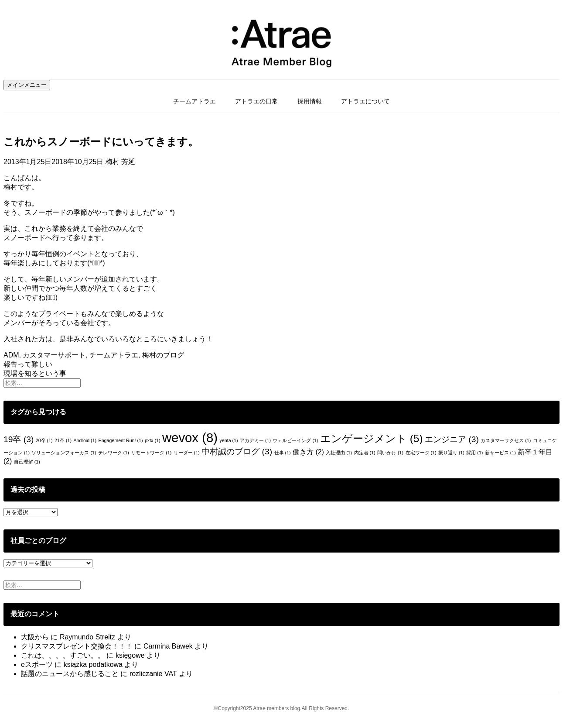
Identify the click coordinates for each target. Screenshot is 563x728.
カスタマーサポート (54, 355)
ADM (11, 355)
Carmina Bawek (168, 646)
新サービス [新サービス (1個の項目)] (500, 453)
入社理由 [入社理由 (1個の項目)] (339, 453)
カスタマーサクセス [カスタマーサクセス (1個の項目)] (506, 440)
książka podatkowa (93, 664)
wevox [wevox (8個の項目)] (190, 438)
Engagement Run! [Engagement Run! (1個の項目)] (121, 440)
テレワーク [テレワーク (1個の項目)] (114, 453)
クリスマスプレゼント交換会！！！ (77, 646)
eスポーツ (37, 664)
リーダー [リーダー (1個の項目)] (187, 453)
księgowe (130, 655)
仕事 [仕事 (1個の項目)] (283, 453)
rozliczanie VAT (153, 674)
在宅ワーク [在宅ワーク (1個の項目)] (421, 453)
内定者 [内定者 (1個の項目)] (365, 453)
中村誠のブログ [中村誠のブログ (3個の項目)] (237, 452)
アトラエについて (365, 101)
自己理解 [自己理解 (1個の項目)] (27, 462)
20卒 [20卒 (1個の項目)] (44, 440)
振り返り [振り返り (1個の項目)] (451, 453)
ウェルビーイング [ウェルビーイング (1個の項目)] (295, 440)
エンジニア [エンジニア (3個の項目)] (452, 439)
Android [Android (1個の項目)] (85, 440)
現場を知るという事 (35, 373)
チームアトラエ (194, 101)
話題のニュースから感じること (70, 674)
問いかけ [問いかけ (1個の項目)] (390, 453)
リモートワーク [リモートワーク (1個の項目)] (151, 453)
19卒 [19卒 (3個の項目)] (19, 439)
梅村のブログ (163, 355)
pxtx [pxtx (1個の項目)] (153, 440)
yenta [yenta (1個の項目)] (229, 440)
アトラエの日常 (256, 101)
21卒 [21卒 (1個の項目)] (63, 440)
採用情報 (310, 101)
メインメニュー (27, 85)
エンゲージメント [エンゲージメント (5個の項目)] (372, 438)
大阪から (35, 637)
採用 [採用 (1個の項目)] (474, 453)
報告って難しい (28, 364)
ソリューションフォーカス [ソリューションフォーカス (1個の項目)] (64, 453)
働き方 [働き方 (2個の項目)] (308, 452)
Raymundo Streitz (87, 637)
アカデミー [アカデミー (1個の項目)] (255, 440)
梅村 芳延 (120, 162)
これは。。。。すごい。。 (63, 655)
